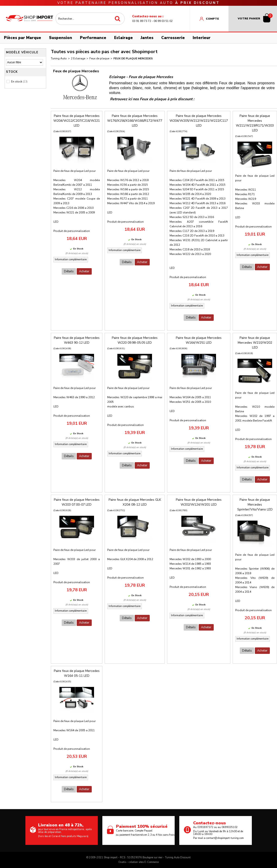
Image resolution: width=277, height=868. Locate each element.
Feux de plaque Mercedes (133, 58)
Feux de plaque (99, 58)
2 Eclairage (78, 58)
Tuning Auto (59, 58)
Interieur (202, 38)
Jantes (147, 38)
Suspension (61, 38)
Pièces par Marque (23, 38)
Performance (93, 38)
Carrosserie (173, 38)
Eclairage (123, 38)
